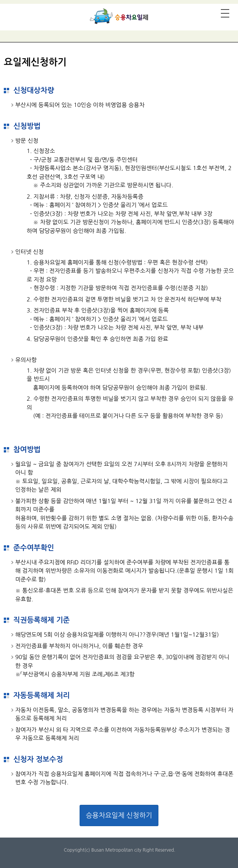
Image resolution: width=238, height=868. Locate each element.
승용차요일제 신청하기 (119, 815)
